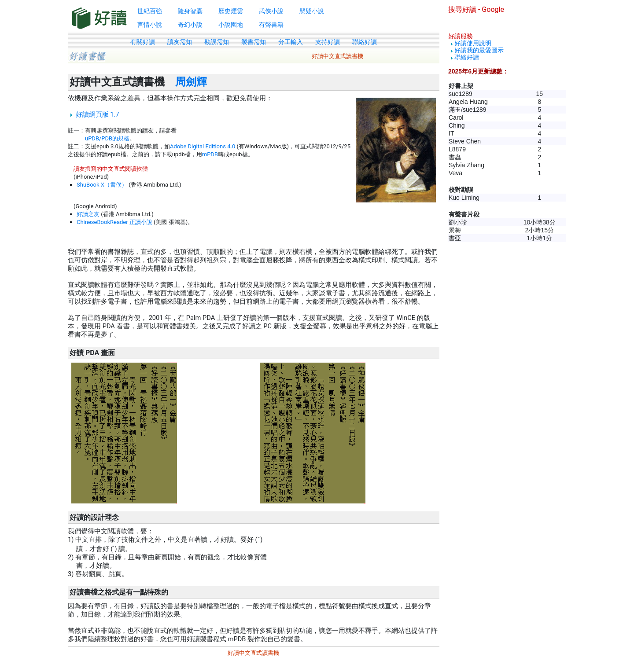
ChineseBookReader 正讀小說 (114, 222)
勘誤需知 (217, 42)
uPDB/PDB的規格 (107, 138)
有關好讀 (143, 42)
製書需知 (254, 42)
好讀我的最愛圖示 (479, 50)
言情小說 (150, 25)
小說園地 (231, 25)
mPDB (210, 154)
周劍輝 (191, 82)
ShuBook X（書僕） (102, 185)
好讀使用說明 (473, 43)
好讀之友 (88, 214)
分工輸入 (291, 42)
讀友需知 (180, 42)
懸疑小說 (312, 11)
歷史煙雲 (231, 11)
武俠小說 (271, 11)
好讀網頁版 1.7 (98, 114)
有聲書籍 (271, 25)
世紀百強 (150, 11)
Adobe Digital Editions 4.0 (203, 146)
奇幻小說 (190, 25)
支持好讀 (328, 42)
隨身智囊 (190, 11)
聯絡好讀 (365, 42)
